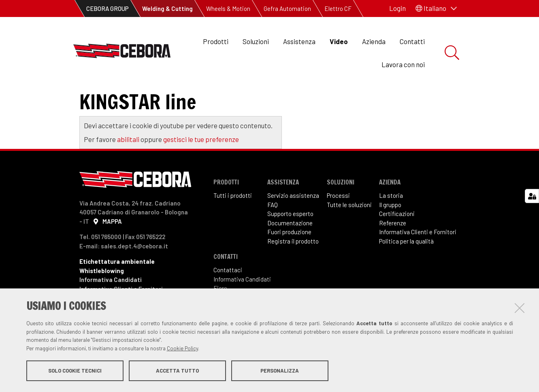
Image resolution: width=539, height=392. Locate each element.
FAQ (273, 224)
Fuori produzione (289, 251)
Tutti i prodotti (233, 215)
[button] (436, 8)
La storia (391, 215)
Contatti (412, 41)
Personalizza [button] (280, 371)
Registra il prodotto (293, 260)
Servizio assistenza (293, 215)
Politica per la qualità (406, 260)
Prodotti (216, 41)
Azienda (374, 41)
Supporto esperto (290, 233)
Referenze (393, 242)
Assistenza (299, 41)
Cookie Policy (182, 349)
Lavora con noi (403, 64)
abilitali (129, 158)
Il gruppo (390, 224)
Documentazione (290, 242)
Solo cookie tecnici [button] (75, 371)
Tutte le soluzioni (349, 224)
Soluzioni (256, 41)
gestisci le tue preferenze (201, 158)
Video (339, 41)
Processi (338, 215)
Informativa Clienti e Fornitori (418, 251)
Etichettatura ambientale (117, 281)
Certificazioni (397, 233)
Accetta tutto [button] (177, 371)
